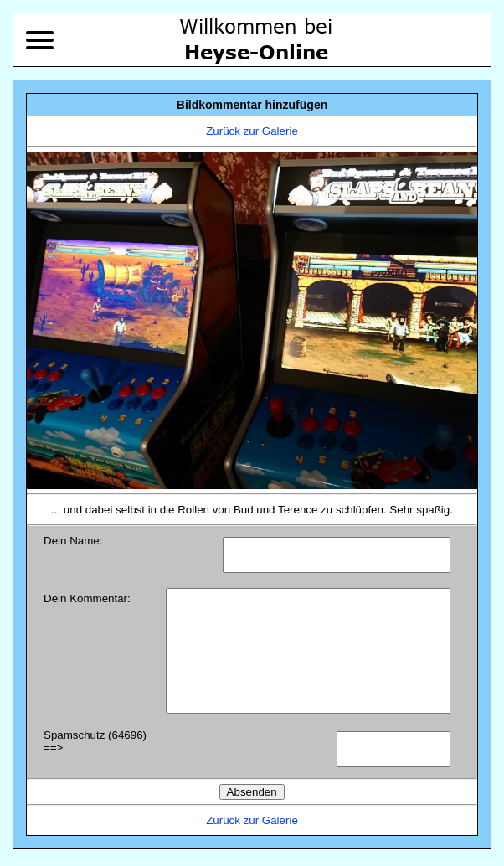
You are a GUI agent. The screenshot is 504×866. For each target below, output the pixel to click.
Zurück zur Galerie (252, 131)
